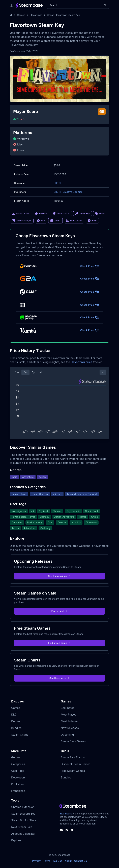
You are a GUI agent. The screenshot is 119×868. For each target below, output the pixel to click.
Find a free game (59, 643)
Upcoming (67, 735)
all (41, 372)
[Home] (11, 15)
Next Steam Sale (22, 827)
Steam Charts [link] (21, 214)
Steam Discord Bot (23, 814)
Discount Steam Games (76, 764)
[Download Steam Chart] (103, 372)
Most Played (69, 715)
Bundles (16, 728)
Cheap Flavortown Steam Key (63, 15)
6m (25, 372)
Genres (16, 757)
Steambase (66, 814)
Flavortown (36, 15)
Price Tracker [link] (61, 214)
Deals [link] (100, 214)
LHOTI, (57, 192)
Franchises (18, 791)
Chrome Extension (23, 807)
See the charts (60, 678)
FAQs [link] (92, 221)
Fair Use (58, 861)
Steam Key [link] (83, 214)
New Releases (70, 728)
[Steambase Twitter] (72, 830)
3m (17, 372)
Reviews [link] (41, 214)
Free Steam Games (73, 771)
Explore (16, 840)
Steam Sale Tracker (73, 757)
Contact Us (80, 861)
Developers (18, 777)
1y (34, 372)
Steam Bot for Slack (24, 820)
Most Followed (70, 721)
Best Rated (68, 708)
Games (21, 15)
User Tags (18, 771)
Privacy (36, 861)
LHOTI (57, 183)
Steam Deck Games (73, 741)
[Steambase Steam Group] (67, 830)
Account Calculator (23, 834)
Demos (16, 721)
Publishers (18, 784)
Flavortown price (81, 362)
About (68, 861)
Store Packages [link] (22, 221)
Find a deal (60, 611)
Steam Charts (20, 735)
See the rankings (59, 576)
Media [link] (55, 221)
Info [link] (41, 221)
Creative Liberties (73, 192)
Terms (47, 861)
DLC (14, 715)
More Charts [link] (74, 221)
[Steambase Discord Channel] (61, 830)
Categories (18, 764)
